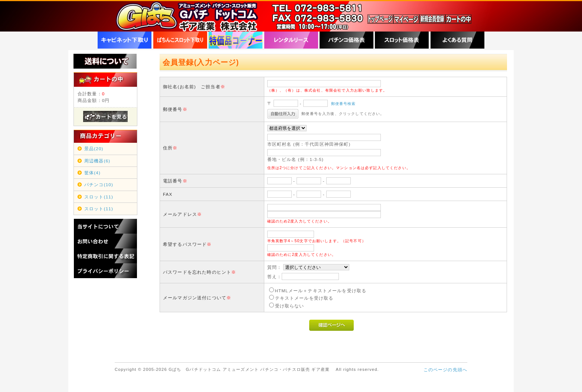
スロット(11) (99, 197)
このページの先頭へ (445, 370)
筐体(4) (92, 173)
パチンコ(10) (99, 185)
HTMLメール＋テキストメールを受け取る (321, 291)
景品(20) (94, 149)
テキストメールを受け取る (304, 298)
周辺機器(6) (97, 161)
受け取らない (290, 306)
